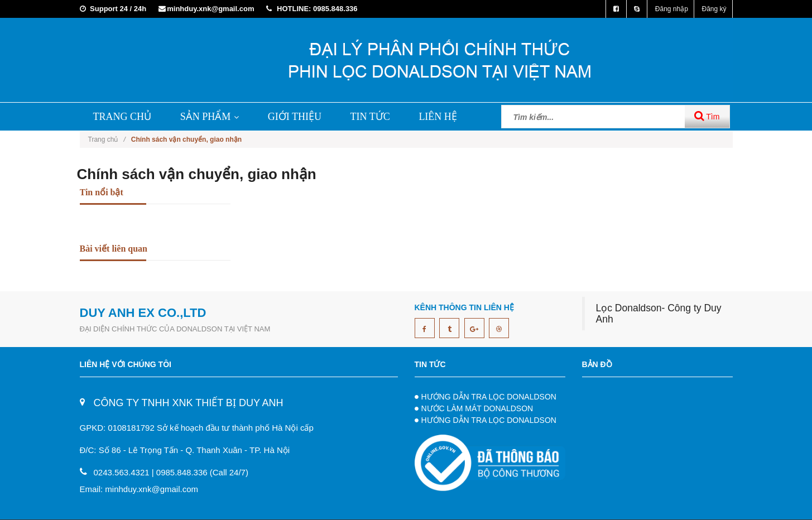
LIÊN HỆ (438, 117)
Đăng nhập (672, 9)
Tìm (707, 116)
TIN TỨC (370, 117)
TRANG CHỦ (122, 117)
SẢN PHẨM (210, 117)
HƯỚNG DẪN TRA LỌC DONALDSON (489, 397)
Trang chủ (107, 139)
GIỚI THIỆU (295, 117)
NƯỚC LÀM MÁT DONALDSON (477, 408)
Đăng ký (714, 9)
